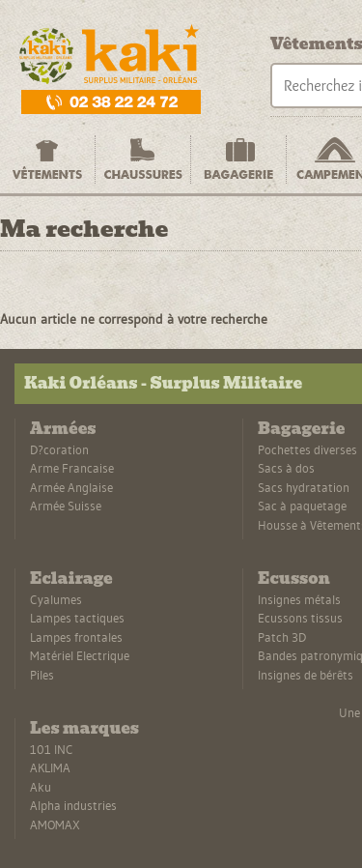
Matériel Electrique (80, 655)
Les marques (84, 728)
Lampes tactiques (77, 618)
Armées (63, 429)
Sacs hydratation (304, 487)
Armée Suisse (66, 506)
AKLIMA (50, 767)
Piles (42, 675)
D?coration (59, 449)
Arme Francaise (72, 468)
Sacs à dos (286, 468)
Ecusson (294, 579)
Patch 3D (282, 637)
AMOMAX (55, 825)
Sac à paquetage (302, 506)
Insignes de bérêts (306, 675)
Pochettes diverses (307, 449)
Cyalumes (56, 599)
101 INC (52, 749)
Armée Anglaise (71, 487)
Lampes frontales (76, 637)
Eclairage (71, 579)
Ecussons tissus (300, 618)
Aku (41, 787)
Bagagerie (301, 429)
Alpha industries (73, 805)
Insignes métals (299, 599)
